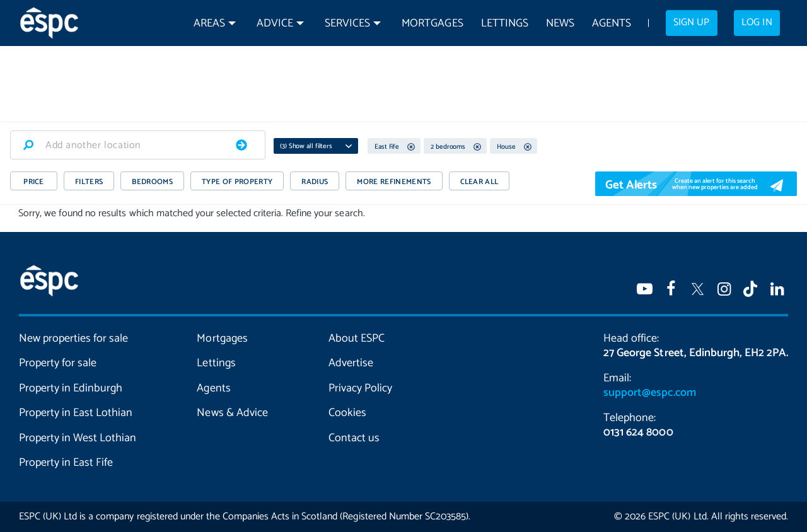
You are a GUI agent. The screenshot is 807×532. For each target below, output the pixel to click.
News (560, 24)
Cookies (347, 413)
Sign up (691, 23)
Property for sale (58, 363)
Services (347, 24)
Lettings (505, 24)
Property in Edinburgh (71, 388)
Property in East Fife (66, 463)
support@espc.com (649, 393)
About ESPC (357, 338)
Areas (209, 24)
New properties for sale (73, 338)
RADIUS (315, 182)
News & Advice (232, 413)
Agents (612, 24)
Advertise (351, 363)
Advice (275, 24)
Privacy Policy (360, 388)
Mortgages (432, 24)
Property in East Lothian (76, 413)
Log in (757, 23)
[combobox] (138, 145)
